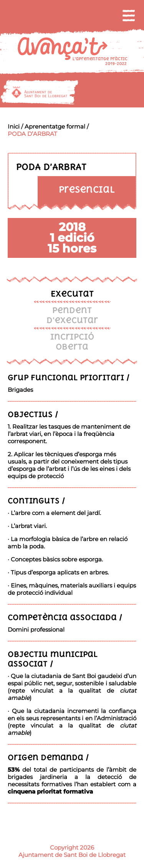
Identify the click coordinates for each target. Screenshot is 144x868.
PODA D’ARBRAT (32, 134)
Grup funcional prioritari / (69, 377)
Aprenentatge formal (55, 126)
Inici (14, 126)
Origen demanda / (48, 757)
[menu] (129, 15)
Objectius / (33, 414)
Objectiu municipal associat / (53, 659)
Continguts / (36, 501)
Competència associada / (65, 617)
